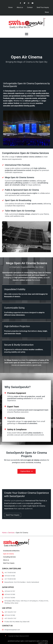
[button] (26, 34)
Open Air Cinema (8, 554)
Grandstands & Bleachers (11, 551)
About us (20, 7)
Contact (30, 7)
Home (10, 7)
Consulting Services (9, 557)
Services (11, 533)
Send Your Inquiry (43, 7)
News (47, 12)
